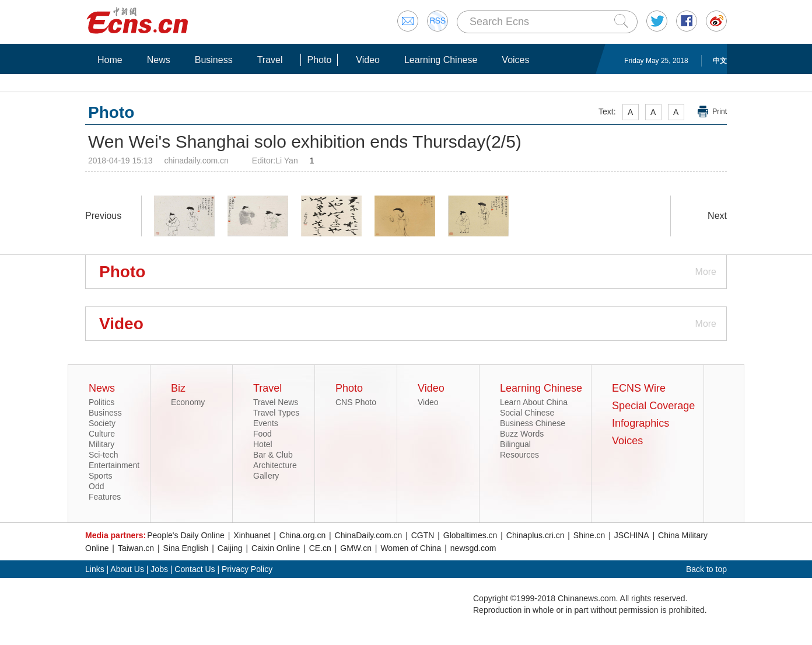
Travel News (276, 402)
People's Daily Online (186, 535)
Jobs (159, 569)
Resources (519, 455)
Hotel (263, 444)
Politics (101, 402)
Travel (270, 60)
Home (110, 60)
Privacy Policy (247, 569)
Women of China (411, 548)
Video (368, 60)
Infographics (640, 423)
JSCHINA (632, 535)
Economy (188, 402)
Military (101, 444)
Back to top (706, 569)
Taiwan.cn (136, 548)
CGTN (423, 535)
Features (105, 497)
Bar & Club (273, 455)
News (159, 60)
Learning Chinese (441, 60)
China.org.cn (302, 535)
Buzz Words (522, 434)
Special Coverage (653, 406)
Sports (100, 476)
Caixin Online (276, 548)
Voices (515, 60)
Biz (178, 388)
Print (720, 111)
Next (717, 216)
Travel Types (276, 413)
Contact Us (195, 569)
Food (262, 434)
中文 (720, 61)
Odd (96, 486)
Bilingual (515, 444)
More (706, 272)
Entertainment (114, 465)
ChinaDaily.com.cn (369, 535)
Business (214, 60)
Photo (319, 60)
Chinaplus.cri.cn (535, 535)
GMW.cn (356, 548)
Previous (103, 216)
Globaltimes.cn (470, 535)
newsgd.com (473, 548)
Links (95, 569)
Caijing (230, 548)
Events (266, 423)
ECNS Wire (639, 388)
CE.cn (320, 548)
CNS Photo (356, 402)
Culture (102, 434)
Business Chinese (533, 423)
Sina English (186, 548)
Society (102, 423)
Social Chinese (527, 413)
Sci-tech (104, 455)
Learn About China (534, 402)
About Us (127, 569)
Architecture (275, 465)
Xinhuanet (252, 535)
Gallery (266, 476)
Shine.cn (589, 535)
